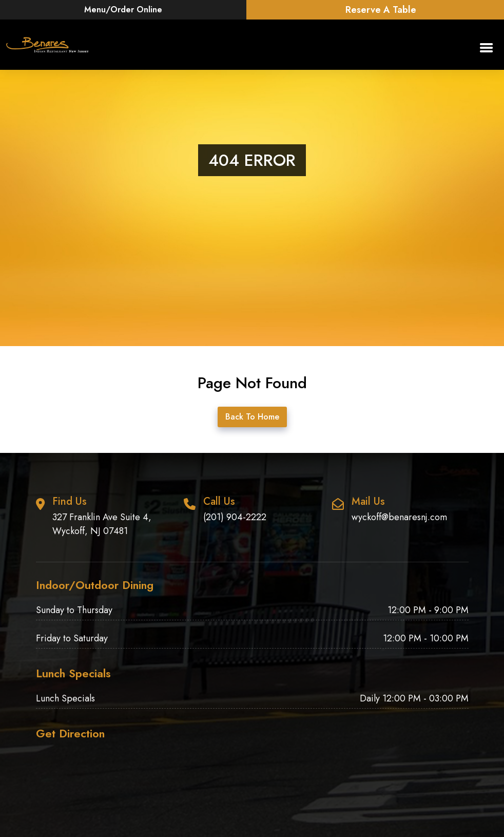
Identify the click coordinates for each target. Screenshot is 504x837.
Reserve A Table (381, 10)
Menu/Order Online (123, 9)
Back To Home (252, 417)
